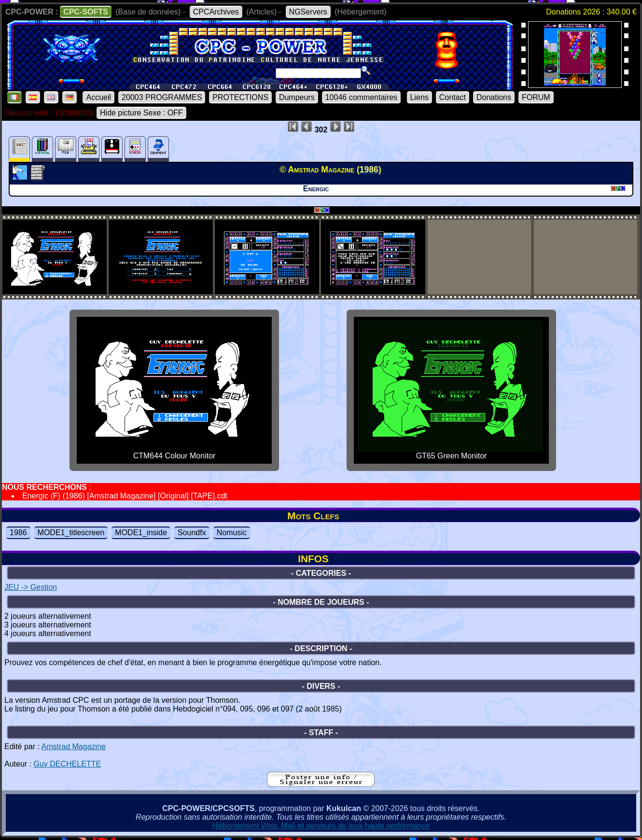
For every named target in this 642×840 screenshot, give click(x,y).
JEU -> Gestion (31, 587)
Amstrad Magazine (74, 747)
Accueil (98, 97)
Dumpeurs (297, 97)
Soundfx (192, 533)
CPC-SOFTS (85, 12)
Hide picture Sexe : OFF (141, 113)
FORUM (536, 97)
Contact (453, 97)
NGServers (308, 12)
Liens (419, 97)
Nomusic (232, 533)
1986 (18, 533)
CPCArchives (216, 12)
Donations (494, 97)
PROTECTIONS (240, 97)
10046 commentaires (361, 97)
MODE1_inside (141, 533)
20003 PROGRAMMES (162, 97)
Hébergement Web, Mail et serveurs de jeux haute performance (321, 826)
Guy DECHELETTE (67, 764)
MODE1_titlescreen (71, 533)
